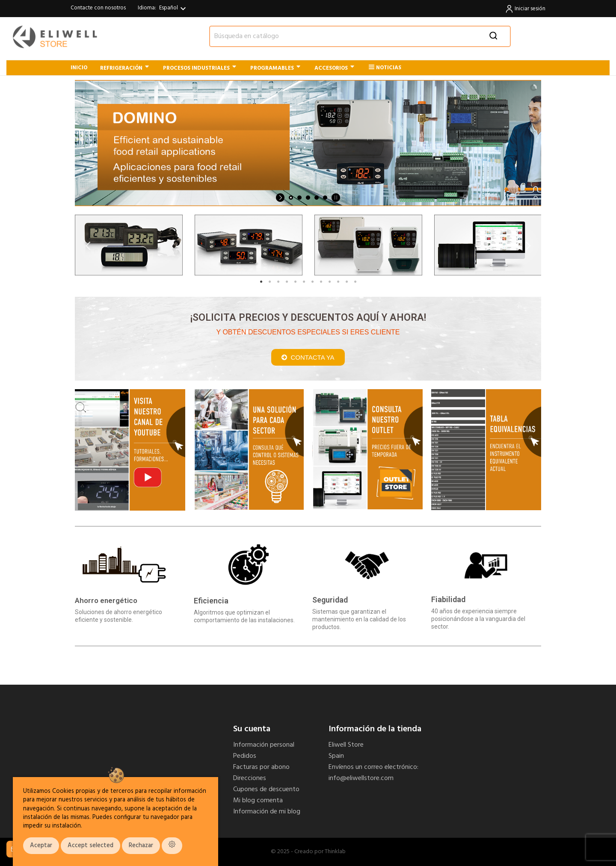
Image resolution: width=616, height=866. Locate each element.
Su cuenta (252, 729)
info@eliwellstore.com (361, 778)
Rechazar (141, 846)
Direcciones (250, 778)
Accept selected (90, 846)
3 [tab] (278, 282)
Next (528, 245)
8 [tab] (321, 282)
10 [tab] (338, 282)
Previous (88, 245)
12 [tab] (355, 282)
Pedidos (245, 756)
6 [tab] (304, 282)
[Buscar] (360, 36)
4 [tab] (287, 282)
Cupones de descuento (266, 789)
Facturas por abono (261, 767)
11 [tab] (346, 282)
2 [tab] (269, 282)
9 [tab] (329, 282)
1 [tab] (261, 282)
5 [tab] (295, 282)
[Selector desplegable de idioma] (174, 9)
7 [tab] (312, 282)
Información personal (264, 745)
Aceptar (41, 846)
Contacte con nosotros (98, 8)
